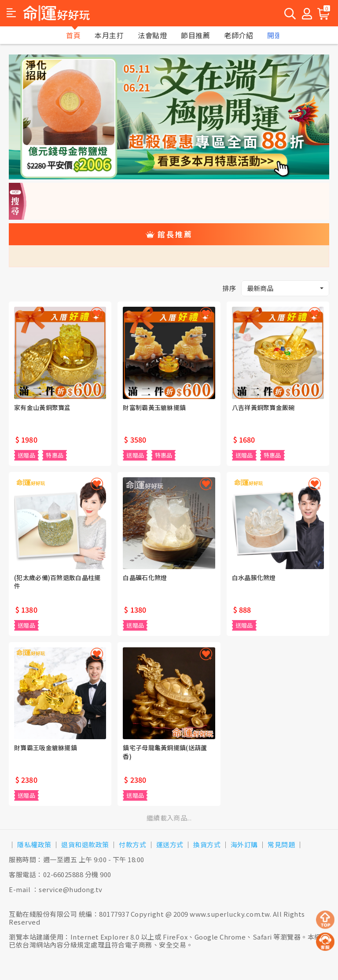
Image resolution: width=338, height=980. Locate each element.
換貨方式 (207, 844)
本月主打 (109, 35)
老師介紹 (239, 35)
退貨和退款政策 (85, 844)
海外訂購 (244, 844)
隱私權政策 (34, 844)
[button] (11, 13)
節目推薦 (195, 35)
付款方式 (132, 844)
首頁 (73, 35)
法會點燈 (152, 35)
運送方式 (170, 844)
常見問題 (281, 844)
